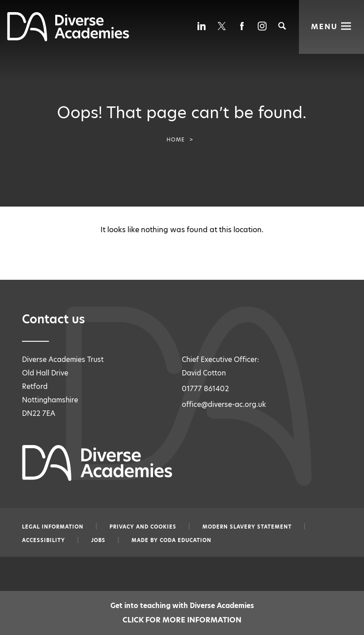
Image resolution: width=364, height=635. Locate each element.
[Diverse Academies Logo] (68, 39)
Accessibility (44, 540)
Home (176, 140)
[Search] (282, 26)
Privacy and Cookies (143, 527)
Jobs (98, 540)
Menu (324, 26)
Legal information (53, 527)
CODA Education (186, 540)
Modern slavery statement (247, 527)
